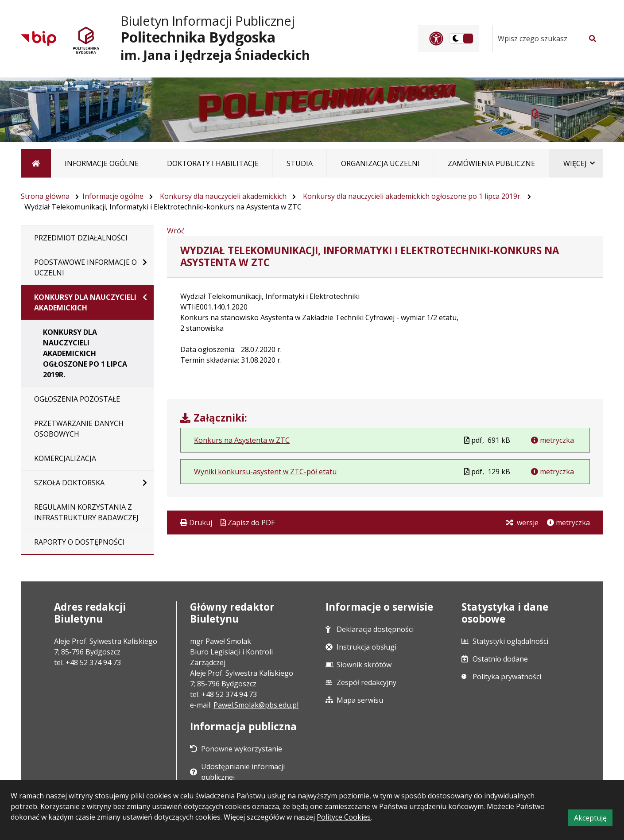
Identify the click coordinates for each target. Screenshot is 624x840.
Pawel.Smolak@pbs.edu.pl (256, 705)
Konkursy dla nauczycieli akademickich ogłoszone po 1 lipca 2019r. (412, 196)
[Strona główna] (36, 163)
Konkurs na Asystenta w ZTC (242, 440)
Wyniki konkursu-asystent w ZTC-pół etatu (265, 472)
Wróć (176, 231)
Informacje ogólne (113, 196)
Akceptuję (593, 819)
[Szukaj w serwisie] (537, 39)
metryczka (556, 440)
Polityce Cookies (344, 817)
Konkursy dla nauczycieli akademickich (223, 196)
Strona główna (45, 196)
